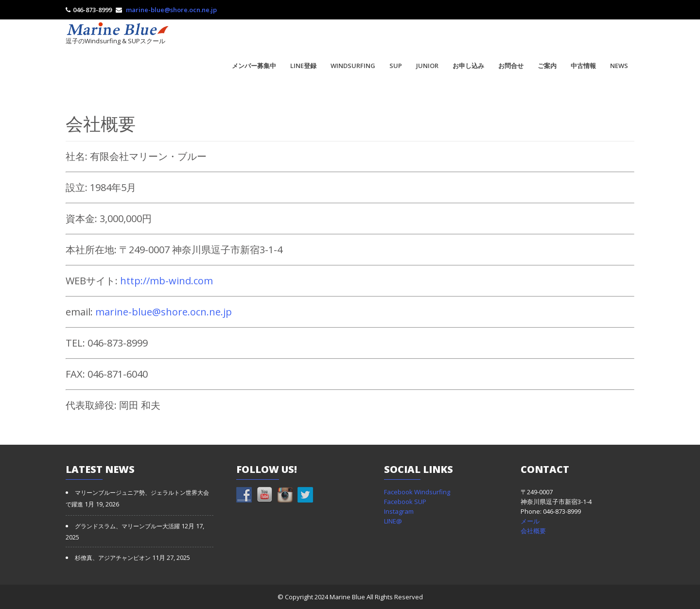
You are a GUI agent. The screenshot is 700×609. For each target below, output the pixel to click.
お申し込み (468, 66)
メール (530, 521)
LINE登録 (303, 66)
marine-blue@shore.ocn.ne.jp (171, 10)
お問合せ (511, 66)
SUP (396, 66)
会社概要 (533, 531)
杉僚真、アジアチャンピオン (113, 558)
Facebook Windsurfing (417, 492)
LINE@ (393, 521)
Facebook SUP (405, 502)
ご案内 (547, 66)
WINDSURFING (353, 66)
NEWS (619, 66)
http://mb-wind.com (166, 281)
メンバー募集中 (254, 66)
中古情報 (583, 66)
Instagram (399, 511)
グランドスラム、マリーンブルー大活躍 (127, 526)
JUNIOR (427, 66)
